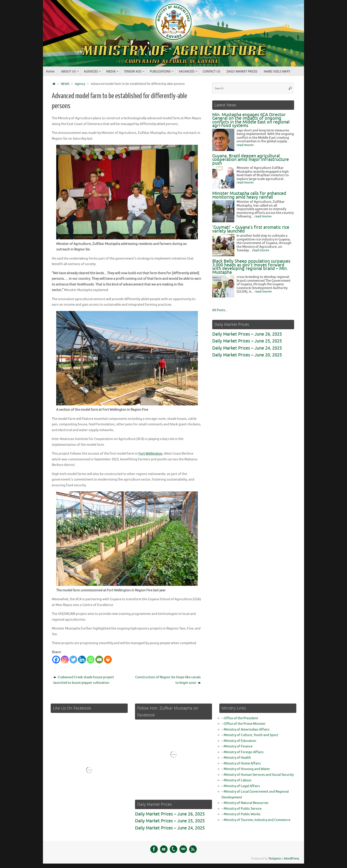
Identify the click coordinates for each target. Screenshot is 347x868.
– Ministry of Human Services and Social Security (258, 775)
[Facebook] (56, 660)
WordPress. (292, 859)
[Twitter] (73, 660)
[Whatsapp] (91, 660)
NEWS (65, 84)
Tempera (275, 859)
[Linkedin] (82, 660)
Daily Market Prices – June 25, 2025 (247, 341)
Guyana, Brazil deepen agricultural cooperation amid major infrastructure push (251, 160)
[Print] (108, 660)
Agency (80, 84)
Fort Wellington (150, 454)
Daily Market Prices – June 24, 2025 (247, 348)
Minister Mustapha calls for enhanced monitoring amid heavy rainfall (249, 195)
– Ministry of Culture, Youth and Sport (250, 735)
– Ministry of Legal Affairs (241, 786)
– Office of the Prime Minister (244, 724)
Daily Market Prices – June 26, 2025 (247, 334)
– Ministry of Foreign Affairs (243, 752)
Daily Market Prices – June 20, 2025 (247, 355)
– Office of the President (240, 718)
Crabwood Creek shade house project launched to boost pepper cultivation (84, 680)
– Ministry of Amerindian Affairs (246, 730)
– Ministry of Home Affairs (241, 763)
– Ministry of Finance (237, 746)
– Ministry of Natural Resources (245, 803)
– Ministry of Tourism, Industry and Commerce (256, 820)
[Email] (99, 660)
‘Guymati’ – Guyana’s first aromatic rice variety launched (251, 229)
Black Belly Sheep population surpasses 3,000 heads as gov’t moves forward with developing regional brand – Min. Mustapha (251, 267)
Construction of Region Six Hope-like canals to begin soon (168, 680)
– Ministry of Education (239, 741)
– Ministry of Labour (237, 780)
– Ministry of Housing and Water (246, 769)
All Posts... (220, 310)
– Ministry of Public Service (242, 809)
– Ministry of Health (236, 758)
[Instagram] (65, 660)
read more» (245, 145)
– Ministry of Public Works (241, 814)
